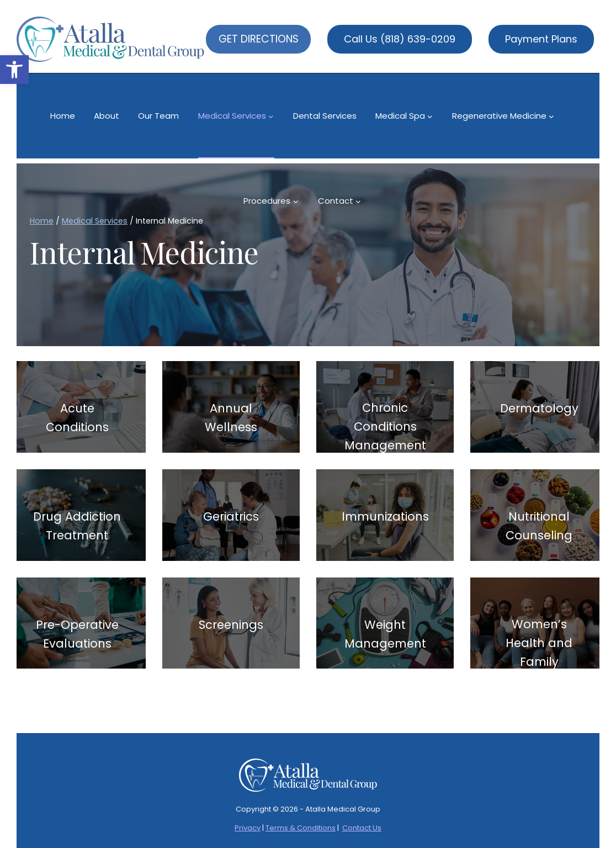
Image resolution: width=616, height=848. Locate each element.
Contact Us (362, 828)
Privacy (248, 828)
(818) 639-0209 (418, 39)
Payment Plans (541, 39)
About (107, 116)
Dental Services (325, 116)
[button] (14, 70)
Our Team (158, 116)
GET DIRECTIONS (259, 39)
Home (63, 116)
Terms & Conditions (301, 828)
